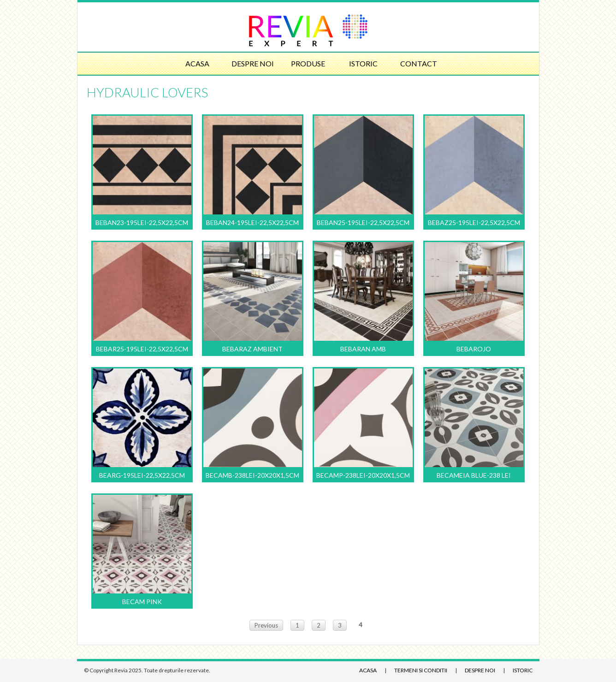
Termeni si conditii (421, 670)
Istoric (363, 63)
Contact (419, 63)
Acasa (197, 63)
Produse (308, 63)
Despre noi (253, 63)
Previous (266, 625)
